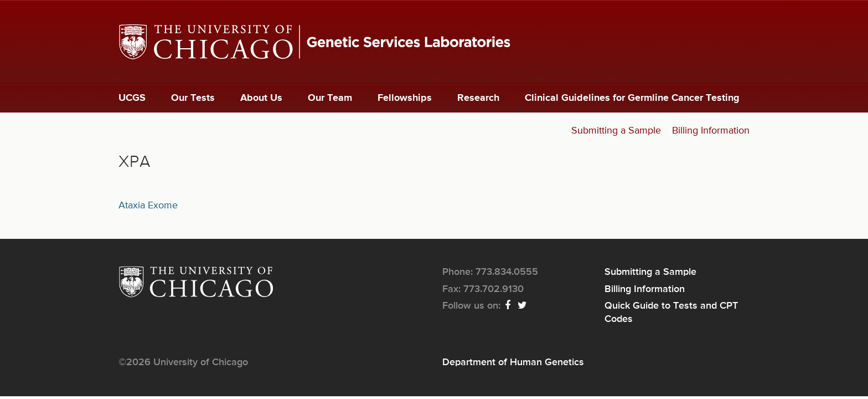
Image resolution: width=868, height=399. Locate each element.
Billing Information (711, 131)
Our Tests (193, 98)
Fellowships (405, 98)
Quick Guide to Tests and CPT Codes (671, 313)
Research (478, 98)
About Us (261, 98)
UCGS (132, 98)
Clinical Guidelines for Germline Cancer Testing (632, 98)
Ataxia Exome (148, 206)
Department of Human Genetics (513, 362)
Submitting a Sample (616, 131)
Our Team (330, 98)
